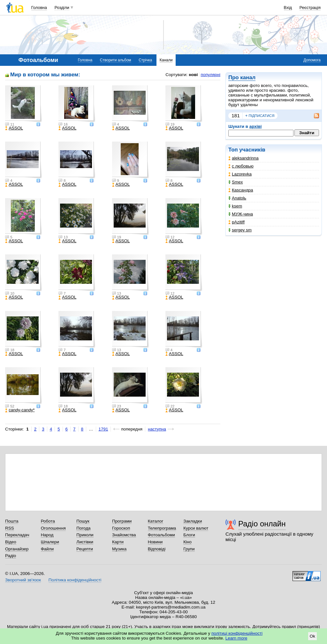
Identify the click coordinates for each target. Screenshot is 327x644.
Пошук (83, 521)
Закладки (193, 521)
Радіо (11, 556)
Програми (122, 521)
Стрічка (145, 60)
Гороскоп (121, 528)
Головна (39, 8)
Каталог (156, 521)
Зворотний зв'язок (23, 580)
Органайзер (17, 549)
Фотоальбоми (161, 535)
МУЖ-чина (241, 214)
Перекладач (17, 535)
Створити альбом (116, 60)
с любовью (241, 166)
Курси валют (196, 528)
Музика (119, 549)
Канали (166, 60)
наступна (157, 429)
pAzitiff (236, 222)
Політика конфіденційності (75, 580)
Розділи (62, 8)
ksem (235, 206)
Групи (189, 549)
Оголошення (53, 528)
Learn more (236, 638)
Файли (47, 549)
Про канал (242, 78)
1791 (103, 429)
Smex (236, 182)
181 (236, 116)
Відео (11, 542)
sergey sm (240, 230)
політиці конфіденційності (237, 633)
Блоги (189, 535)
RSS (10, 528)
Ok (312, 636)
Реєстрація (310, 8)
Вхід (288, 8)
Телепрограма (162, 528)
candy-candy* (20, 410)
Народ (47, 535)
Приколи (85, 535)
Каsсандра (241, 190)
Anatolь (237, 198)
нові (193, 75)
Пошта (12, 521)
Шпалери (50, 542)
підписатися (260, 116)
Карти (118, 542)
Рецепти (85, 549)
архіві (256, 126)
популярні (211, 75)
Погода (83, 528)
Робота (48, 521)
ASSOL (14, 128)
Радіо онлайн (262, 524)
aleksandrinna (243, 158)
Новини (155, 542)
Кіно (187, 542)
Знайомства (124, 535)
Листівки (85, 542)
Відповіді (157, 549)
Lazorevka (240, 174)
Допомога (312, 60)
